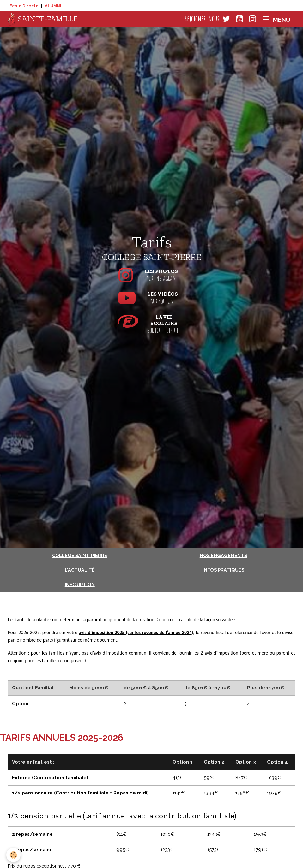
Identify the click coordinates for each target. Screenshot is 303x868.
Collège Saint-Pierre (80, 555)
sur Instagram (151, 275)
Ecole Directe (24, 6)
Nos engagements (223, 555)
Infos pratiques (223, 570)
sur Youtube (151, 298)
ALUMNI (53, 6)
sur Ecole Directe (151, 324)
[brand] (43, 19)
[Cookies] (13, 855)
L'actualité (80, 570)
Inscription (80, 584)
